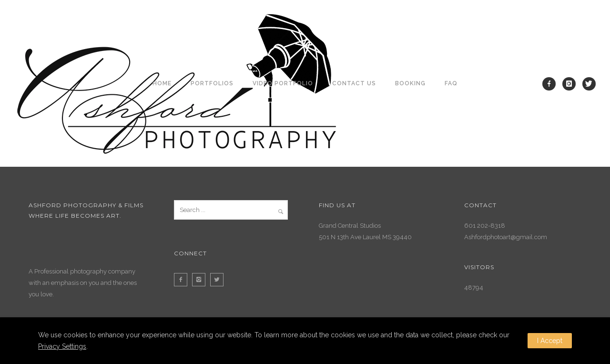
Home (162, 83)
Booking (410, 83)
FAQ (451, 83)
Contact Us (354, 83)
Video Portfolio (283, 83)
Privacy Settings (62, 346)
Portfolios (212, 83)
